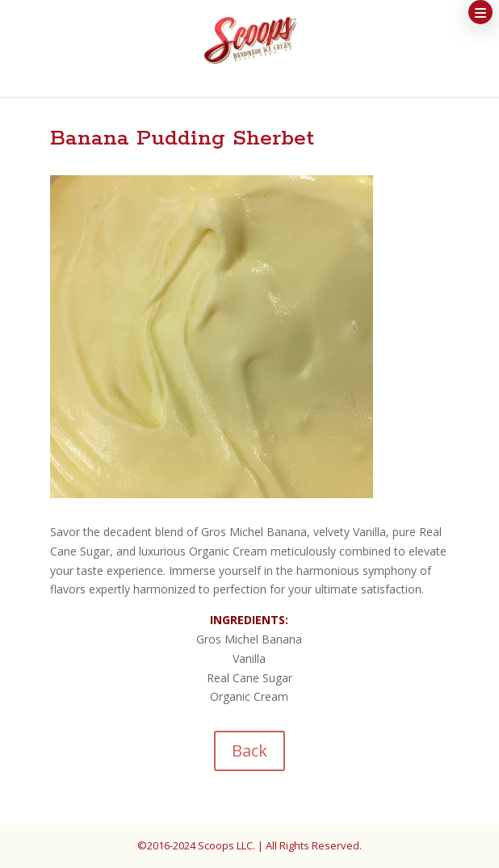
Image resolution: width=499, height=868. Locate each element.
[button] (480, 12)
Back (249, 751)
